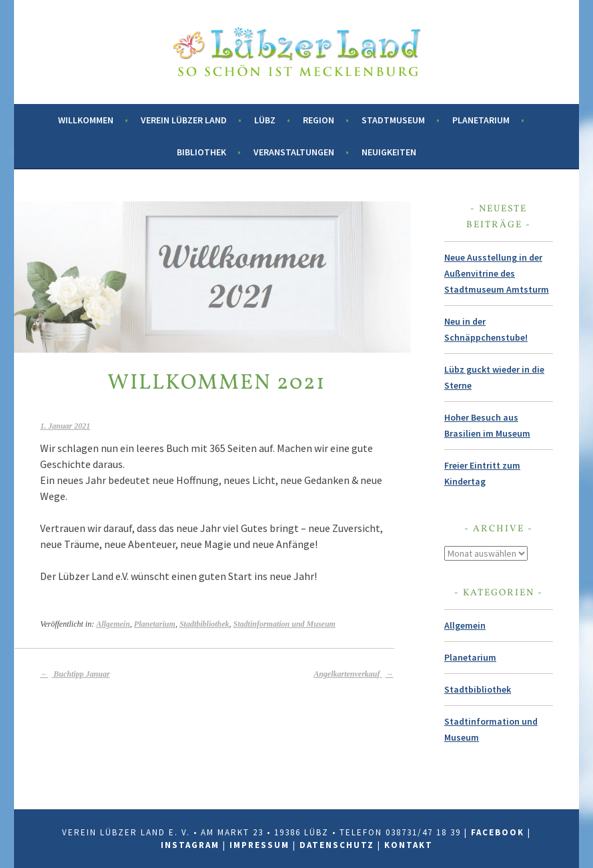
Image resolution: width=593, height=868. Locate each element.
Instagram (190, 845)
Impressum (259, 845)
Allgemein (113, 624)
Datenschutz (337, 845)
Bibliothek (201, 152)
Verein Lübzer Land (184, 120)
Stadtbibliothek (204, 624)
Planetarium (481, 120)
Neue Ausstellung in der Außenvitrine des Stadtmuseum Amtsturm (497, 273)
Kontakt (409, 845)
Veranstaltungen (294, 152)
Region (319, 120)
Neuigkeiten (389, 152)
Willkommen (86, 120)
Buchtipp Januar (75, 674)
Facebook (498, 832)
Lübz (265, 120)
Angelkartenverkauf (353, 674)
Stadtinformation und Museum (284, 624)
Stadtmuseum (393, 120)
